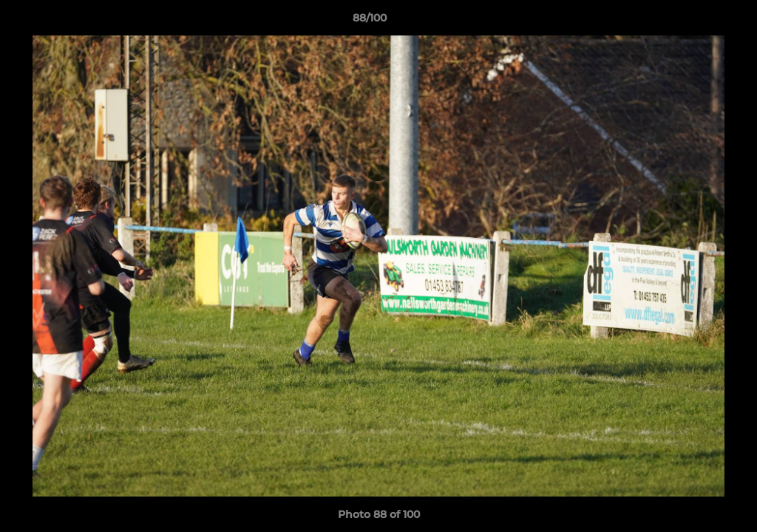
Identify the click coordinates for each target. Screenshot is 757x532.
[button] (695, 21)
